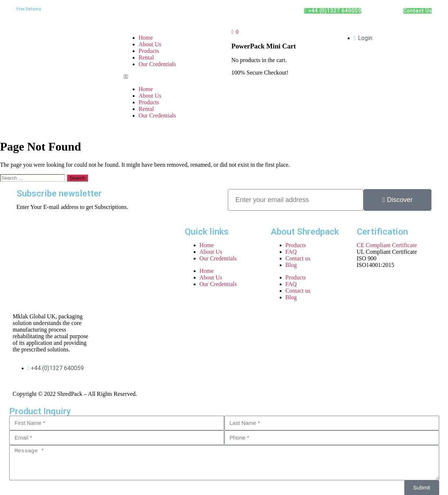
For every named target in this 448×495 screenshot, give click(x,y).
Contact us (298, 258)
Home (146, 38)
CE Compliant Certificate (387, 245)
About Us (150, 44)
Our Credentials (157, 64)
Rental (146, 57)
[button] (170, 77)
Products (149, 51)
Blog (291, 265)
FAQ (291, 252)
